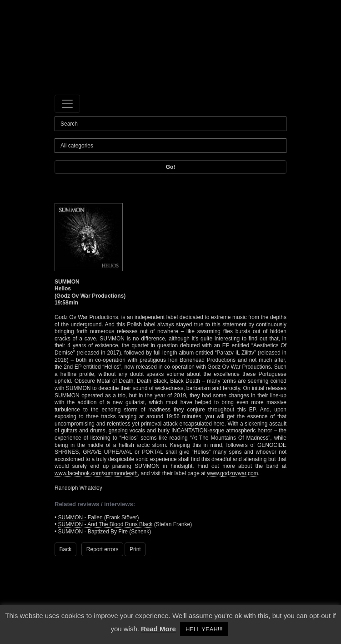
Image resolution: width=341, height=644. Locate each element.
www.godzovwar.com (233, 473)
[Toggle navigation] (67, 104)
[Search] (170, 124)
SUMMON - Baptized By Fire (93, 532)
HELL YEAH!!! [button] (204, 629)
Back (66, 549)
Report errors (103, 549)
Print (135, 549)
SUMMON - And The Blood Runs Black (105, 524)
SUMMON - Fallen (80, 517)
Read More (158, 629)
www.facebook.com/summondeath (96, 473)
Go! (171, 167)
